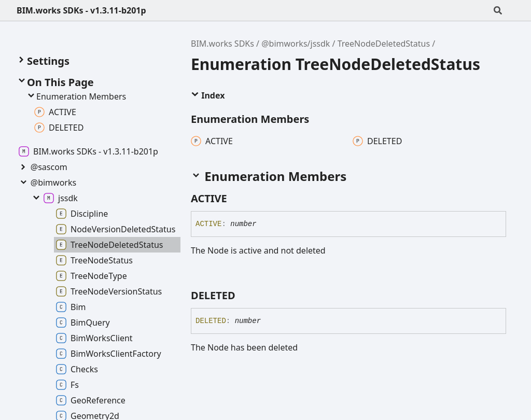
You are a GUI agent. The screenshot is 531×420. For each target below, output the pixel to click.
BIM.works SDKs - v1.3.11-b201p (81, 10)
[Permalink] (236, 199)
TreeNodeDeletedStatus (384, 44)
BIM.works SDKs (222, 44)
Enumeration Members (76, 96)
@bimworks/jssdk (296, 44)
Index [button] (208, 95)
